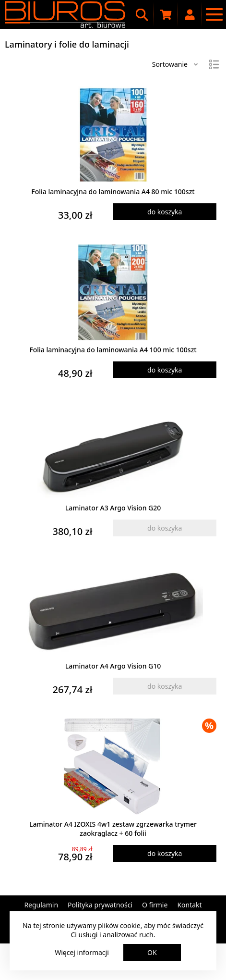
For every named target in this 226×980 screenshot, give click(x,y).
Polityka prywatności (100, 905)
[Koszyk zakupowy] (166, 14)
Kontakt (189, 905)
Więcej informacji (82, 952)
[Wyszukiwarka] (142, 14)
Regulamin (41, 905)
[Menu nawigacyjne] (214, 14)
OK (152, 952)
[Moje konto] (190, 14)
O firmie (155, 905)
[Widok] (214, 64)
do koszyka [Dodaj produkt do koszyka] (165, 212)
